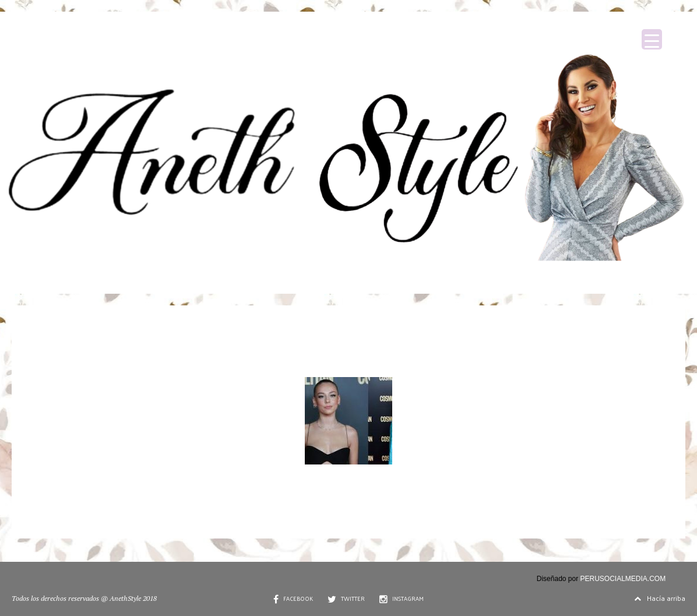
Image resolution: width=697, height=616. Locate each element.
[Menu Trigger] (652, 39)
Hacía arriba (660, 598)
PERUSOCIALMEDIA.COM (623, 579)
